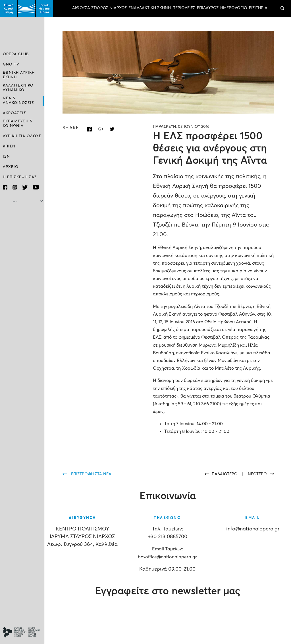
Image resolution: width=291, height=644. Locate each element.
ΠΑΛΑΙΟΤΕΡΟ (225, 474)
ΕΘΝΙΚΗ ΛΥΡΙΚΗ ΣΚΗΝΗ (19, 75)
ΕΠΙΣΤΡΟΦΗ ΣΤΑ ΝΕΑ (91, 474)
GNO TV (11, 64)
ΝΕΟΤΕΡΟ (257, 474)
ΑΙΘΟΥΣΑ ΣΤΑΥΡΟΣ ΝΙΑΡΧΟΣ (99, 8)
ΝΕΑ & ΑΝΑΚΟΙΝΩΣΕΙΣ (18, 101)
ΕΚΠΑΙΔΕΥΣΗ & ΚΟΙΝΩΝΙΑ (18, 124)
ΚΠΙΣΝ (9, 146)
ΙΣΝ (6, 157)
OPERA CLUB (16, 54)
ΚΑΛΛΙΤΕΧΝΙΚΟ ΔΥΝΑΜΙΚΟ (18, 88)
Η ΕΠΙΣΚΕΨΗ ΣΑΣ (20, 177)
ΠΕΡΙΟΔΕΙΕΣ (184, 8)
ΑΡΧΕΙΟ (11, 167)
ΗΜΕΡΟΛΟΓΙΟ (234, 8)
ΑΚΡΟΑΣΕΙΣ (14, 113)
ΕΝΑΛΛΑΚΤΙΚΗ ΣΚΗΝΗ (150, 8)
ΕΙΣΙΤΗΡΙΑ (258, 8)
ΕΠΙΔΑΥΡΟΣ (208, 8)
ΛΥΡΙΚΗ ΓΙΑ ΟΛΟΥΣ (22, 136)
